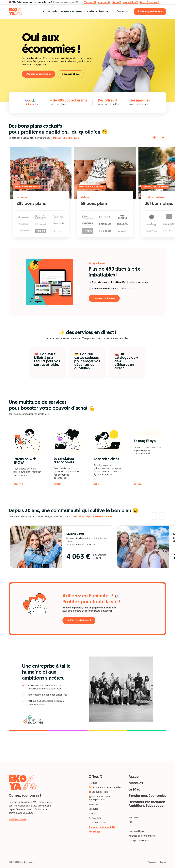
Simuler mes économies (98, 12)
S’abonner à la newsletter (103, 827)
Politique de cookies (139, 841)
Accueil (134, 777)
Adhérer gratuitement (150, 12)
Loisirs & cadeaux (154, 198)
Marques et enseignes (71, 12)
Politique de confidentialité (142, 836)
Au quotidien (95, 818)
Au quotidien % (131, 2)
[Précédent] (154, 137)
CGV (131, 827)
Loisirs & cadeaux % (150, 2)
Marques (93, 783)
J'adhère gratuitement (39, 74)
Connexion (122, 12)
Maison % (116, 2)
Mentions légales (137, 832)
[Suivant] (163, 137)
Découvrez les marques (66, 138)
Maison (85, 198)
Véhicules (93, 809)
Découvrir (18, 484)
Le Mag (135, 790)
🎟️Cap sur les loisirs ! (99, 792)
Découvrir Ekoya (71, 74)
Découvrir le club (50, 12)
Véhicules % (104, 2)
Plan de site (134, 818)
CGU (131, 822)
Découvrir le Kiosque (104, 298)
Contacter (99, 484)
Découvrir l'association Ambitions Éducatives (147, 804)
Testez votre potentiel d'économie (93, 517)
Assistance (94, 832)
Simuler (57, 484)
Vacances (22, 198)
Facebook (152, 862)
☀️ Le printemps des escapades (105, 788)
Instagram (162, 862)
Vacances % (90, 2)
